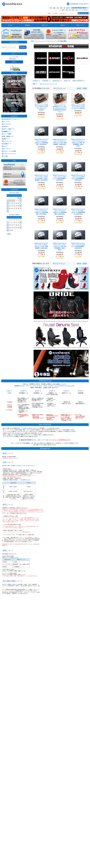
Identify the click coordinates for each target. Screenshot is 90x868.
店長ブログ (45, 25)
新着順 (85, 88)
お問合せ (62, 25)
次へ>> (63, 88)
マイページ (73, 13)
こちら (18, 59)
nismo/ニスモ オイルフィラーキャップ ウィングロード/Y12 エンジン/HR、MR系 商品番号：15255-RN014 (60, 246)
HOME (49, 13)
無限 (34, 84)
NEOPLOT (56, 81)
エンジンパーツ (41, 41)
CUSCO (35, 81)
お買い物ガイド (64, 13)
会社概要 (55, 13)
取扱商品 (28, 25)
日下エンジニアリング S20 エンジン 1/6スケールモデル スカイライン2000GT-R (78, 107)
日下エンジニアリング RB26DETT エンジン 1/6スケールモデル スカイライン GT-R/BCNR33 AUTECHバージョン (60, 108)
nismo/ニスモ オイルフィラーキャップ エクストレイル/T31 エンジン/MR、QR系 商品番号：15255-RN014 (78, 143)
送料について (80, 25)
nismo (66, 81)
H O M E (10, 25)
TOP (32, 41)
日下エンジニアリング (47, 84)
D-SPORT (45, 81)
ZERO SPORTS (78, 81)
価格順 (79, 88)
